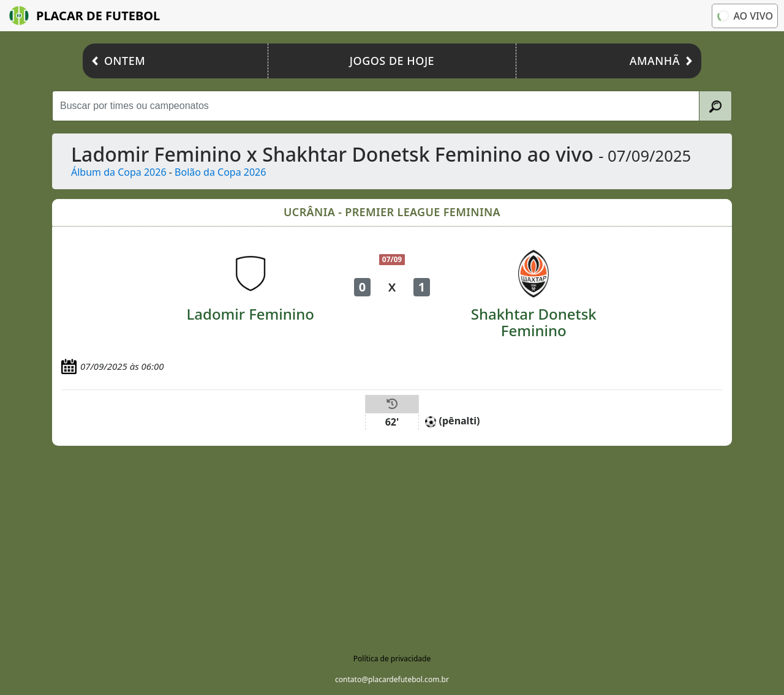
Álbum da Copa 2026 (119, 172)
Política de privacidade (392, 659)
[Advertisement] (392, 538)
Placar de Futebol (85, 16)
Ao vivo (744, 16)
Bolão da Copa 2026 (220, 172)
